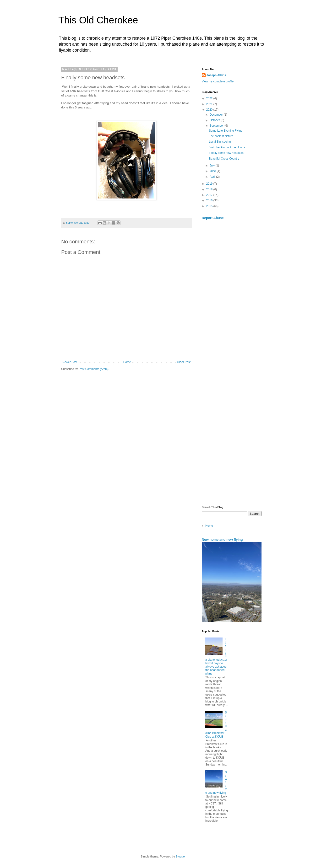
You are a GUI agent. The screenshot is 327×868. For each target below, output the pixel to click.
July (213, 166)
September (217, 126)
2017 (210, 195)
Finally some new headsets (226, 153)
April (213, 177)
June (213, 171)
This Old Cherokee (98, 20)
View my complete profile (218, 81)
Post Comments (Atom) (94, 369)
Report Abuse (213, 218)
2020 (210, 110)
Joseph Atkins (216, 75)
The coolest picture (221, 136)
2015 (210, 206)
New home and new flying (222, 540)
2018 (210, 189)
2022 (210, 98)
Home (127, 362)
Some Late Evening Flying (226, 131)
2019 (210, 184)
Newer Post (70, 362)
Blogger (181, 857)
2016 (210, 200)
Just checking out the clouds (227, 147)
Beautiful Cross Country (224, 159)
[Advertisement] (232, 287)
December (217, 115)
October (215, 120)
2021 (210, 104)
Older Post (184, 362)
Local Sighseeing (220, 142)
